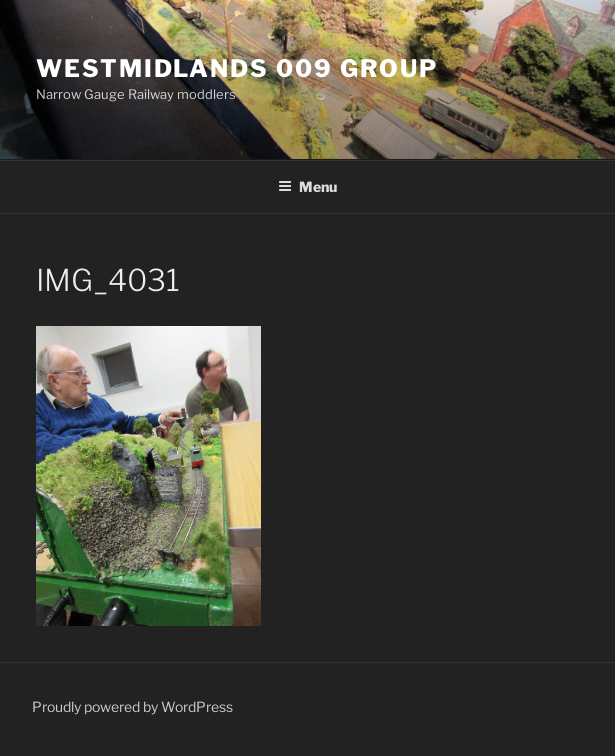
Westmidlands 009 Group (237, 68)
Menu (307, 186)
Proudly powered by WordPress (132, 706)
